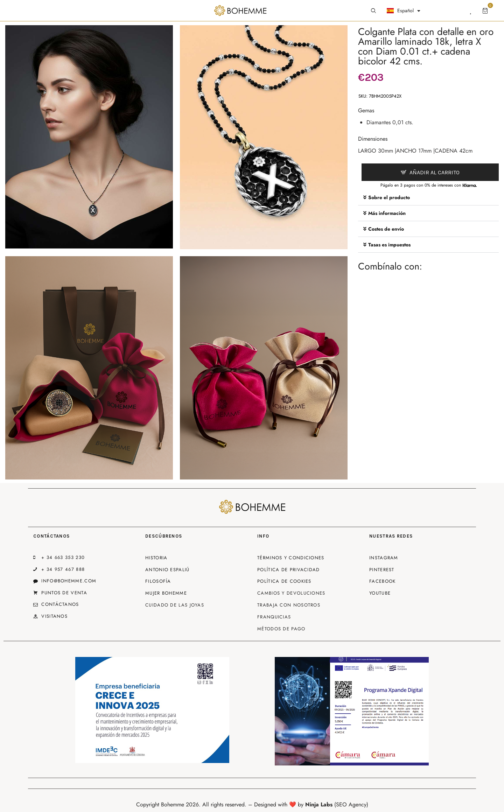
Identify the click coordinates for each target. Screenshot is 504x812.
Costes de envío (386, 229)
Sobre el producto (389, 197)
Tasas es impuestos (389, 245)
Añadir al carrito (435, 172)
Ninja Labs (319, 804)
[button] (428, 198)
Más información (387, 213)
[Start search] (373, 11)
